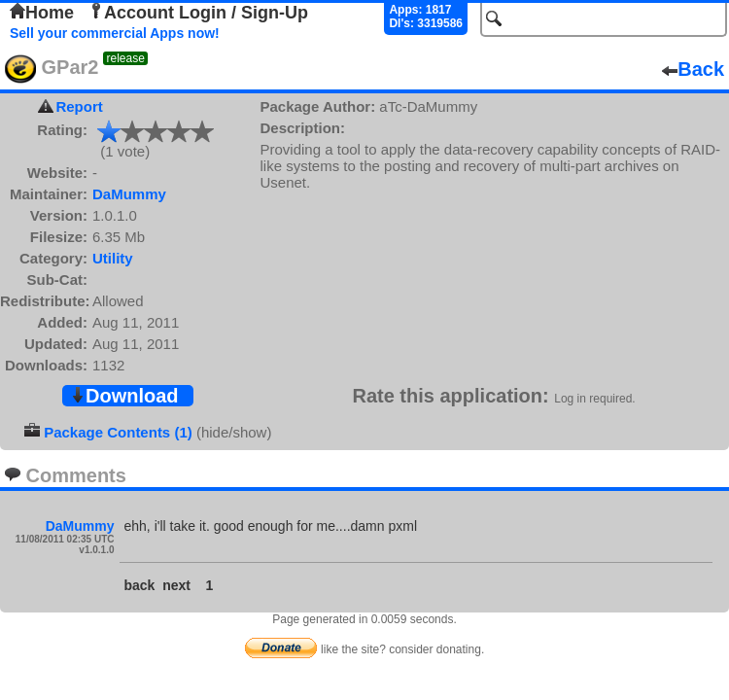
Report (79, 106)
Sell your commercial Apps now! (115, 33)
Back (693, 69)
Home (42, 13)
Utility (113, 258)
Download (124, 396)
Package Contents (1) (118, 432)
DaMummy (129, 194)
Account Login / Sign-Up (198, 13)
